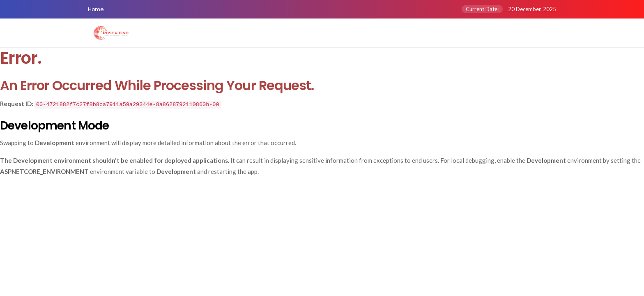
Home (96, 9)
